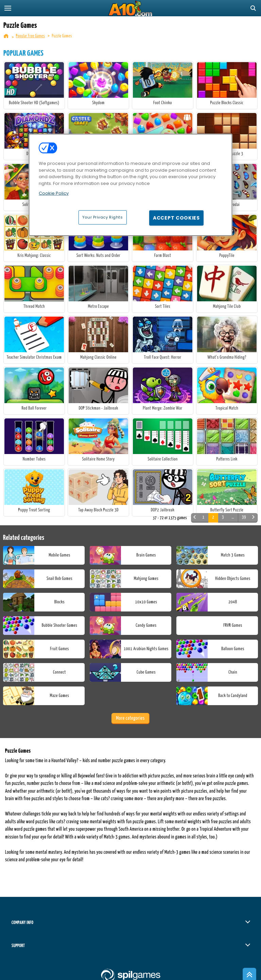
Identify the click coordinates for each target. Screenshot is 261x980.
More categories (130, 718)
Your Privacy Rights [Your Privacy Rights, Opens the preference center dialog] (103, 217)
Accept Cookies (176, 218)
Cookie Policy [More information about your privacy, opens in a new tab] (54, 193)
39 (244, 517)
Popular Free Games (30, 36)
